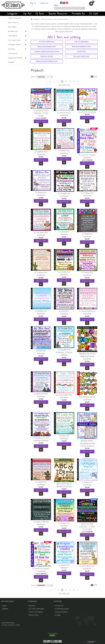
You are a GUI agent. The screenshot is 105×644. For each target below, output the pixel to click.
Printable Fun (78, 14)
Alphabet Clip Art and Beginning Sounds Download (87, 356)
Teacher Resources (58, 14)
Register (5, 609)
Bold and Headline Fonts (81, 47)
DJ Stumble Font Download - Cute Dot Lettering (64, 352)
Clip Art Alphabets (81, 42)
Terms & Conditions (36, 612)
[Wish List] (41, 125)
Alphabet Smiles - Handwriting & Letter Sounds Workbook (87, 443)
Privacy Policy (34, 615)
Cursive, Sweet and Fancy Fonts (47, 51)
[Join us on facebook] (62, 3)
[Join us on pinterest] (64, 3)
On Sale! (94, 14)
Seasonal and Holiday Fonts (47, 61)
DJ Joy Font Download (87, 112)
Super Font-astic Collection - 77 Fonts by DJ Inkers (87, 527)
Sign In (33, 3)
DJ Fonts (40, 14)
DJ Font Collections (47, 42)
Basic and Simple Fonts (47, 47)
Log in (4, 606)
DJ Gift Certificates (36, 609)
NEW (53, 17)
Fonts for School (47, 56)
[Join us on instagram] (67, 3)
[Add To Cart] (41, 121)
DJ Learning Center (62, 609)
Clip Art (27, 14)
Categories (13, 14)
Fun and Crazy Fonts (81, 56)
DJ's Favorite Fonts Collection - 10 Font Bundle (41, 113)
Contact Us (44, 3)
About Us (32, 606)
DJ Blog (57, 615)
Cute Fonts (81, 51)
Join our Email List (61, 612)
